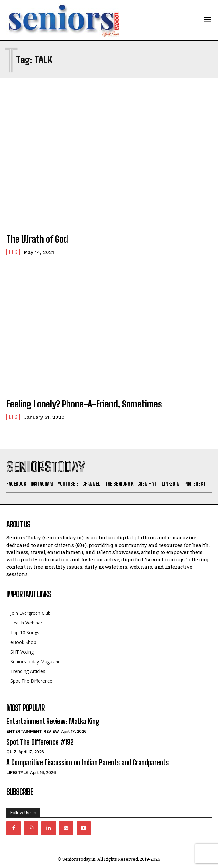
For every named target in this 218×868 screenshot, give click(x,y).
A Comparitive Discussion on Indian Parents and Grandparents (88, 762)
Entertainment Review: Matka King (53, 721)
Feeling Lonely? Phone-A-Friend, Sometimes (84, 404)
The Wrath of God (37, 239)
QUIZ (11, 752)
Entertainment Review (33, 731)
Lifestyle (17, 772)
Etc (13, 252)
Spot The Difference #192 (40, 742)
